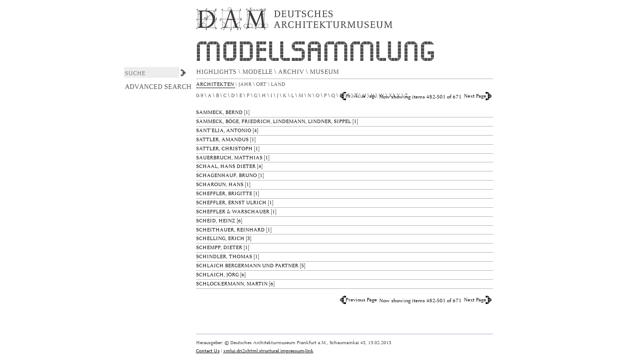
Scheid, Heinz (216, 221)
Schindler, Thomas (224, 257)
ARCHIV (292, 72)
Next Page (475, 96)
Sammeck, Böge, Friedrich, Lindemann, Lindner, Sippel (274, 122)
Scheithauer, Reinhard (230, 230)
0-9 (200, 96)
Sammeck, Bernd (219, 112)
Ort (262, 84)
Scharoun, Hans (220, 185)
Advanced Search (158, 87)
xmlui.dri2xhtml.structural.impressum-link (268, 351)
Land (279, 84)
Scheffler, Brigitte (224, 194)
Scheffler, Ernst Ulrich (231, 203)
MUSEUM (325, 72)
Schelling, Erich (220, 239)
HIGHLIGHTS (217, 72)
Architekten (216, 84)
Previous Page (361, 300)
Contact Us (208, 351)
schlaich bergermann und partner (247, 266)
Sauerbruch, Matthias (229, 158)
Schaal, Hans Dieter (226, 166)
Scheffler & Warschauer (233, 212)
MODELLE (258, 72)
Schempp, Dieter (219, 248)
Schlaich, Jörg (217, 275)
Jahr (246, 84)
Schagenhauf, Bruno (226, 176)
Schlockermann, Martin (232, 284)
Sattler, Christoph (224, 149)
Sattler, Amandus (222, 140)
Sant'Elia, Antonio (224, 131)
